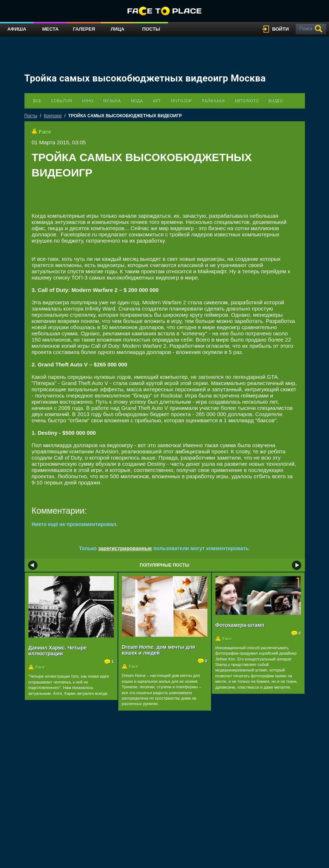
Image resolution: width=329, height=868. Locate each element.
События (61, 101)
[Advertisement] (165, 202)
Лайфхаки (213, 101)
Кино (87, 101)
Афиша (17, 29)
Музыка (112, 101)
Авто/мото (246, 101)
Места (50, 29)
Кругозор (181, 101)
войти (280, 29)
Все (37, 101)
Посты (151, 29)
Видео (276, 101)
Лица (117, 29)
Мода (136, 101)
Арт (157, 101)
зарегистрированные (125, 548)
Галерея (84, 29)
